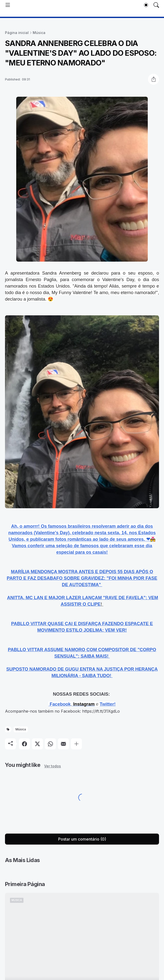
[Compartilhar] (154, 79)
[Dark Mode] (146, 5)
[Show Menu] (8, 5)
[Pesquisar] (156, 5)
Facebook (60, 704)
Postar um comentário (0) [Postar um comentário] (82, 839)
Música (39, 33)
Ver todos (53, 766)
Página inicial (17, 33)
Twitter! (108, 704)
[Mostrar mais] (76, 744)
